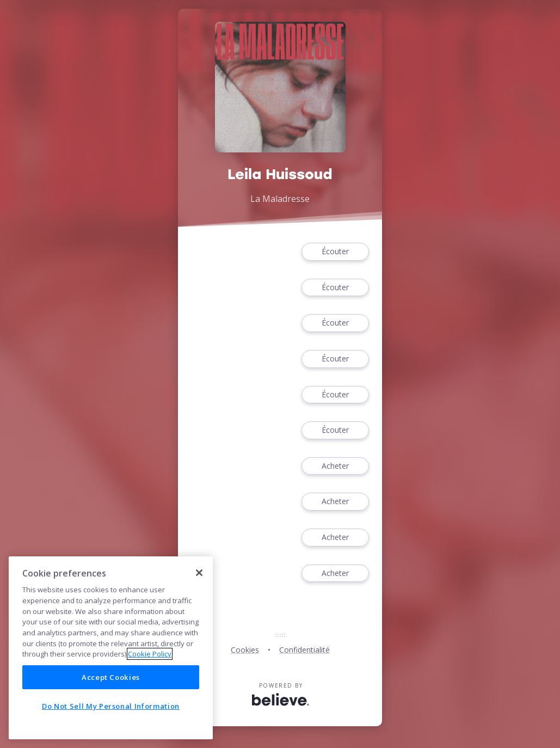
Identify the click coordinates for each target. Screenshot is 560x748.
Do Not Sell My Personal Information (111, 706)
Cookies (245, 650)
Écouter (335, 252)
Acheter (335, 466)
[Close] (199, 573)
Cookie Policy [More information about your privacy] (150, 654)
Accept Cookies (111, 677)
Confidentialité (304, 650)
